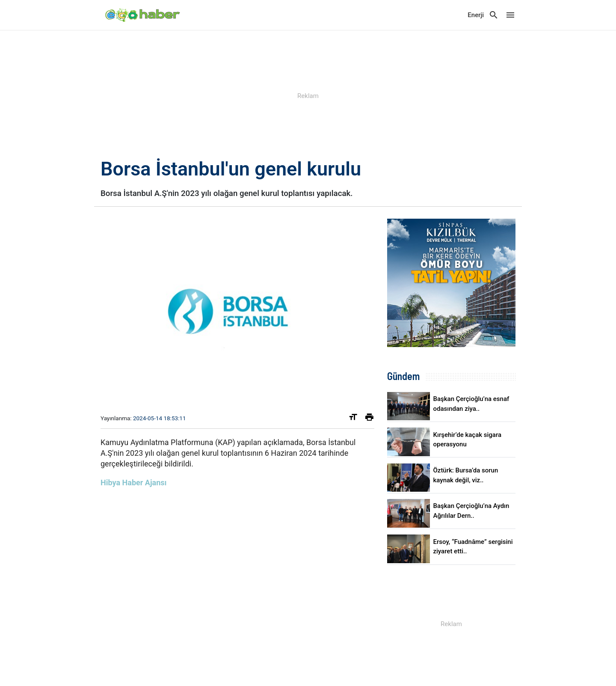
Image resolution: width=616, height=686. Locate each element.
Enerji (476, 15)
